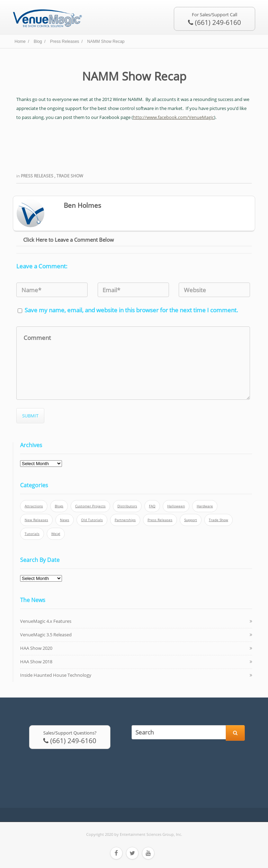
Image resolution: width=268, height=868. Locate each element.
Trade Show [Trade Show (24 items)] (218, 520)
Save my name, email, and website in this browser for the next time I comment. (131, 310)
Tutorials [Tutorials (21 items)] (32, 534)
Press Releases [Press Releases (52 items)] (160, 520)
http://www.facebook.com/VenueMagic (173, 117)
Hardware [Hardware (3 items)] (205, 506)
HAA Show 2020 (36, 648)
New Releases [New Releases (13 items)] (36, 520)
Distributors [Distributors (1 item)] (127, 506)
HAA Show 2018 (36, 662)
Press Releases (38, 176)
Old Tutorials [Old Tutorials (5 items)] (92, 520)
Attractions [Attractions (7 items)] (34, 506)
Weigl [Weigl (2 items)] (56, 534)
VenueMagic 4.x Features (46, 621)
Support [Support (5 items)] (191, 520)
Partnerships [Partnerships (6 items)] (125, 520)
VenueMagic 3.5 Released (46, 635)
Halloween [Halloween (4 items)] (176, 506)
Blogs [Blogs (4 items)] (59, 506)
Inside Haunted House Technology (56, 675)
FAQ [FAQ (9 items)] (152, 506)
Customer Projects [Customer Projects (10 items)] (90, 506)
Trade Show (70, 176)
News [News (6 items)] (65, 520)
